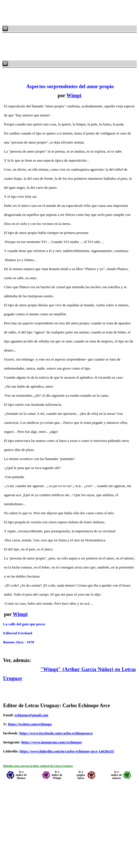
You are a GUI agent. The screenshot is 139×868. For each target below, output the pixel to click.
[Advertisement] (71, 13)
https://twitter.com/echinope (30, 724)
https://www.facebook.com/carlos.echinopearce (56, 733)
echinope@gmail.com (32, 715)
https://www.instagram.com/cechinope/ (52, 742)
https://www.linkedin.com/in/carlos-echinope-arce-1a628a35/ (67, 751)
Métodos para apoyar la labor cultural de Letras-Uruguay (38, 766)
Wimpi (74, 96)
